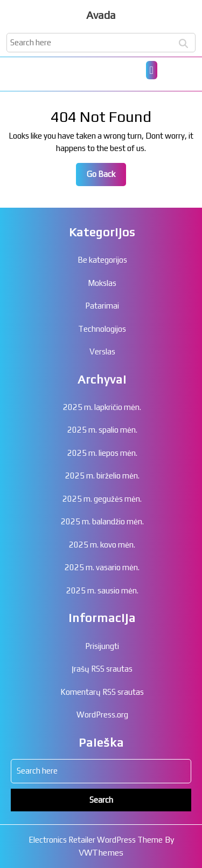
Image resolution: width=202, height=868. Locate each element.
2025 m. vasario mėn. (102, 567)
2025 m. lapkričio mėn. (102, 407)
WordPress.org (102, 715)
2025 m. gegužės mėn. (102, 499)
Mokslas (102, 283)
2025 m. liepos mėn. (102, 453)
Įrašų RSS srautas (102, 669)
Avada (101, 15)
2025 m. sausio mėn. (102, 590)
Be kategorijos (102, 260)
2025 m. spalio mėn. (102, 430)
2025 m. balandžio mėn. (102, 521)
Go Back (106, 177)
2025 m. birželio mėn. (102, 476)
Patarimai (102, 306)
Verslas (102, 351)
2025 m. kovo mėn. (102, 545)
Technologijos (102, 329)
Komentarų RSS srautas (102, 692)
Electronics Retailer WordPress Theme (96, 840)
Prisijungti (102, 646)
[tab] (152, 70)
